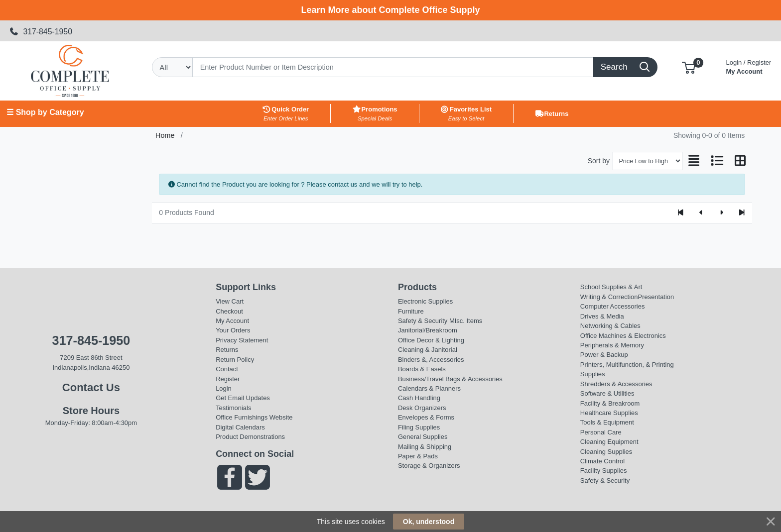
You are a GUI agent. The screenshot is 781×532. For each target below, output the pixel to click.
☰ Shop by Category (45, 112)
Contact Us (91, 387)
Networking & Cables (610, 326)
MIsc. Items (466, 321)
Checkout (229, 311)
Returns (227, 350)
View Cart (230, 301)
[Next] (721, 213)
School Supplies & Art (611, 287)
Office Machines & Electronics (623, 336)
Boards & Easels (422, 369)
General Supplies (423, 437)
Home (165, 135)
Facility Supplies (604, 471)
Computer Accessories (613, 306)
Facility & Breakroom (610, 403)
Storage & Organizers (429, 466)
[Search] (393, 67)
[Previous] (701, 213)
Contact (227, 369)
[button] (689, 67)
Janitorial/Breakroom (428, 330)
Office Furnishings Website (254, 417)
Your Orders (233, 330)
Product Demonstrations (250, 437)
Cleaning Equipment (609, 442)
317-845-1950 (41, 32)
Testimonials (233, 408)
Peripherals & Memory (612, 345)
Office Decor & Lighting (431, 340)
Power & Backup (604, 355)
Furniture (411, 311)
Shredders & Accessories (616, 384)
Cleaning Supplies (606, 452)
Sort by (599, 161)
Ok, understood (429, 522)
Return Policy (235, 360)
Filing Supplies (419, 427)
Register (228, 379)
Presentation (656, 297)
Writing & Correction (609, 297)
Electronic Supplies (425, 301)
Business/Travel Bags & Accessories (450, 379)
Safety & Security (423, 321)
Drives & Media (602, 316)
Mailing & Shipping (425, 447)
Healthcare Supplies (609, 413)
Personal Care (601, 432)
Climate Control (602, 461)
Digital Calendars (240, 427)
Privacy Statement (242, 340)
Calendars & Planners (429, 388)
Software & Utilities (607, 393)
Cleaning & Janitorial (428, 350)
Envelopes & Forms (426, 417)
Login (224, 388)
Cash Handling (419, 398)
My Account (749, 66)
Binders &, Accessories (431, 360)
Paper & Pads (418, 456)
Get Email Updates (243, 398)
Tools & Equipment (607, 422)
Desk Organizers (422, 408)
